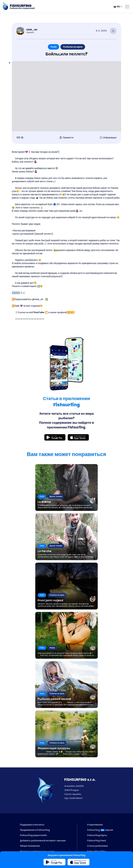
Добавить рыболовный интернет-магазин (43, 841)
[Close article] (113, 31)
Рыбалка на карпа (73, 47)
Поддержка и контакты (32, 825)
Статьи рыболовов (97, 846)
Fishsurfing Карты (97, 835)
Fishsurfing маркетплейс (33, 835)
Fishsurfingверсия (100, 830)
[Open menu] (127, 7)
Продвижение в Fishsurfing (35, 830)
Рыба (54, 47)
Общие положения (30, 846)
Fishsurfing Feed (96, 841)
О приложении (95, 825)
